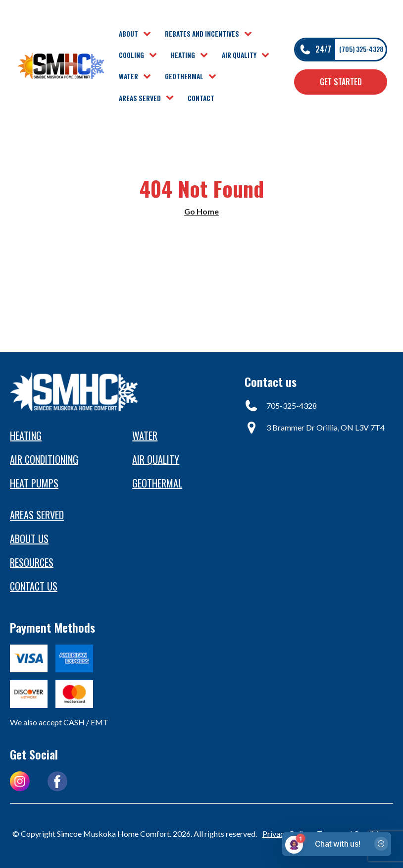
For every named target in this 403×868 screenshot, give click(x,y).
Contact (201, 98)
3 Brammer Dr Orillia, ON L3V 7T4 (326, 427)
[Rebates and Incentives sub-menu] (250, 34)
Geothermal (184, 76)
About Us (29, 539)
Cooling (131, 55)
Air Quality (239, 55)
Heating (183, 55)
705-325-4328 (292, 406)
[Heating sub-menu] (206, 55)
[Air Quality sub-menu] (267, 55)
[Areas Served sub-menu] (172, 98)
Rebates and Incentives (202, 34)
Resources (32, 562)
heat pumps (34, 483)
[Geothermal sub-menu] (214, 77)
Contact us (34, 586)
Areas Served (140, 98)
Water (128, 76)
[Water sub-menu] (149, 77)
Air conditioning (44, 459)
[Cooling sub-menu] (155, 55)
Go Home (201, 211)
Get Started (341, 82)
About (128, 34)
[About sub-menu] (149, 34)
